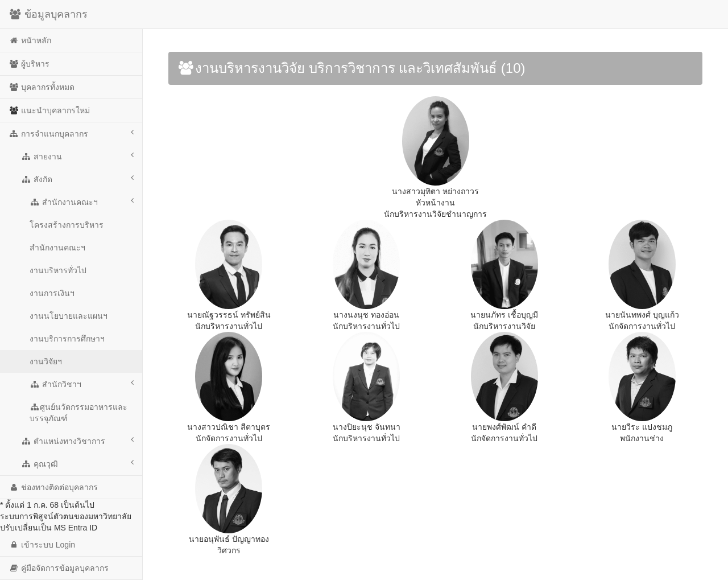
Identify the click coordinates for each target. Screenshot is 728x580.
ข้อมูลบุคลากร (48, 14)
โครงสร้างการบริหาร (67, 225)
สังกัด (77, 179)
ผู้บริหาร (29, 64)
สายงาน (77, 156)
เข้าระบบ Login (42, 545)
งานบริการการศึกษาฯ (67, 339)
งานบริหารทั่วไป (58, 270)
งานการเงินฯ (52, 293)
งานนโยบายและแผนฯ (69, 316)
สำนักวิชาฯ (82, 384)
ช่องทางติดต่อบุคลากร (53, 487)
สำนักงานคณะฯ (82, 201)
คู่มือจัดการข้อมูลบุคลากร (59, 568)
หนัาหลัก (30, 40)
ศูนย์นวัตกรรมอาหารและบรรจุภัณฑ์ (78, 413)
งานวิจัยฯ (46, 361)
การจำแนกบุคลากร (71, 133)
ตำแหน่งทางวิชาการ (77, 441)
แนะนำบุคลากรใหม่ (49, 110)
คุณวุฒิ (77, 463)
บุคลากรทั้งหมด (42, 87)
